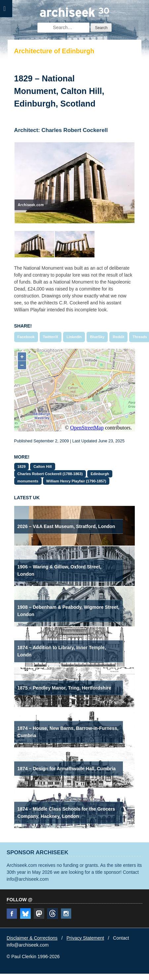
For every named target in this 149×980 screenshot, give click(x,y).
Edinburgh (100, 474)
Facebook (26, 337)
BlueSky (97, 337)
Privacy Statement (85, 938)
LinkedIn (74, 337)
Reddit (118, 337)
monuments (28, 481)
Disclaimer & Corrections (32, 938)
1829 (22, 467)
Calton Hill (42, 467)
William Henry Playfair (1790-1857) (76, 481)
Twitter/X (51, 337)
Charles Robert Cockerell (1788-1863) (50, 474)
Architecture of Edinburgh (54, 51)
